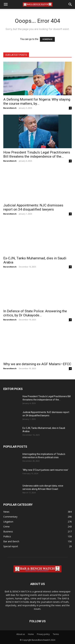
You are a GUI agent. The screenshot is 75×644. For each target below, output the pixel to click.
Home (31, 634)
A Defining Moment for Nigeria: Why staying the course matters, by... (37, 101)
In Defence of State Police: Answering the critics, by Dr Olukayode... (35, 313)
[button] (6, 4)
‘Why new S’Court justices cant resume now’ (45, 470)
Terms (56, 634)
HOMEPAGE (47, 39)
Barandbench (10, 108)
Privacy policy (43, 634)
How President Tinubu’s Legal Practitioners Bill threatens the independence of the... (37, 154)
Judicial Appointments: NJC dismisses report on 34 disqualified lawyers (33, 207)
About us (21, 634)
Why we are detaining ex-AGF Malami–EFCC (37, 364)
